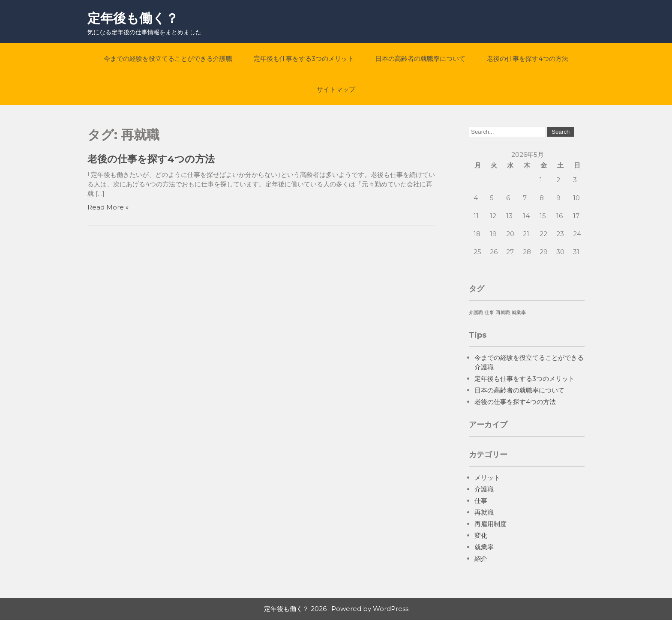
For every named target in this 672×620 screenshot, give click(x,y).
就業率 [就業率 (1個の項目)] (519, 313)
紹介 (481, 559)
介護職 (484, 489)
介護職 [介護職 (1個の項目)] (476, 313)
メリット (487, 478)
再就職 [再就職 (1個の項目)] (503, 313)
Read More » (108, 207)
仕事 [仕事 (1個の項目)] (489, 313)
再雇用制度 (490, 524)
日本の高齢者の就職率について (420, 58)
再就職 (484, 512)
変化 (481, 535)
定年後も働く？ (133, 18)
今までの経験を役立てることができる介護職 (168, 58)
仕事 (481, 501)
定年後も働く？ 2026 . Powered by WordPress (336, 609)
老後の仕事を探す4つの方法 (528, 58)
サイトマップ (336, 89)
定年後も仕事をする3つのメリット (304, 58)
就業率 (484, 547)
